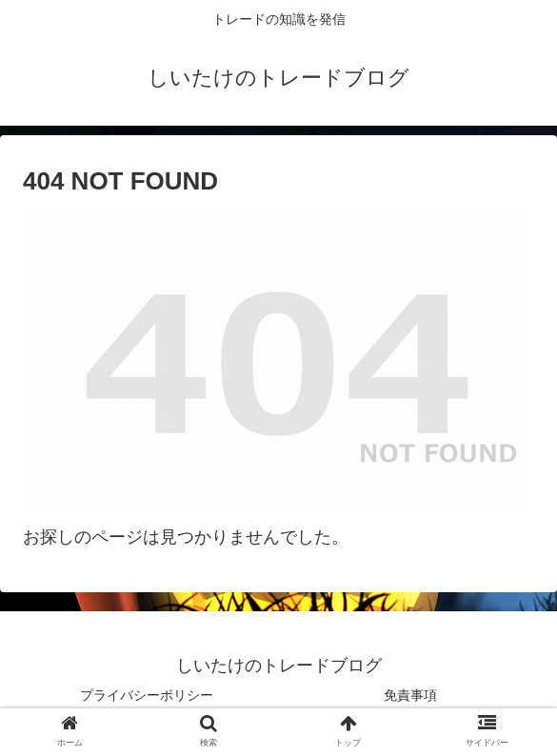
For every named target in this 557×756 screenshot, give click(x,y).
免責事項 (410, 695)
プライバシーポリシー (147, 695)
